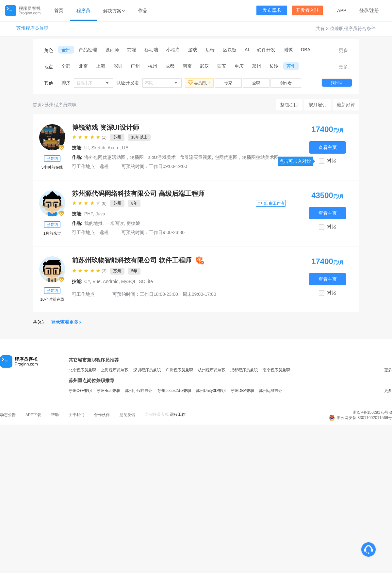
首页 (59, 10)
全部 (66, 50)
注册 (374, 10)
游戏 (193, 50)
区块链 (230, 50)
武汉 (204, 66)
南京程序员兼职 (276, 370)
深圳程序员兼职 (147, 370)
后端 (210, 50)
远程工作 (178, 414)
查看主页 (328, 147)
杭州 (153, 66)
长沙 (274, 66)
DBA (306, 50)
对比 (332, 161)
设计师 (112, 50)
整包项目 (289, 105)
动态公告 (8, 415)
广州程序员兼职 (179, 370)
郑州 (256, 66)
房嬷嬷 (133, 223)
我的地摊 (93, 223)
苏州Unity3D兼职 (211, 391)
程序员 (83, 10)
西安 (222, 66)
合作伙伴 (102, 415)
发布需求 (272, 10)
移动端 (151, 50)
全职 (256, 83)
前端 (132, 50)
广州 (135, 66)
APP (342, 10)
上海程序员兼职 (115, 370)
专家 (228, 83)
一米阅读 (115, 223)
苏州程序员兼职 (32, 28)
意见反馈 (127, 415)
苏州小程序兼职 (139, 391)
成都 (170, 66)
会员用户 (199, 83)
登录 (364, 10)
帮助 (55, 415)
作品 (143, 10)
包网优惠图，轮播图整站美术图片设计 (253, 157)
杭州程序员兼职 (212, 370)
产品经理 (88, 50)
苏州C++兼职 (80, 391)
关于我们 (76, 415)
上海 (101, 66)
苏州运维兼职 (271, 391)
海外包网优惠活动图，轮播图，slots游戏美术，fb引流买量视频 (148, 157)
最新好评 (346, 105)
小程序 (173, 50)
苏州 (291, 66)
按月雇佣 (318, 105)
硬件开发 (266, 50)
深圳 (118, 66)
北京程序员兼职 (82, 370)
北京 (83, 66)
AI (247, 50)
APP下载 (33, 415)
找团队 (337, 83)
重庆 (239, 66)
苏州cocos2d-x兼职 (174, 391)
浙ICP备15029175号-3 (372, 413)
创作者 (286, 83)
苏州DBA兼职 (243, 391)
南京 (187, 66)
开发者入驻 (307, 10)
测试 (288, 50)
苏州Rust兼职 (109, 391)
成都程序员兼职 (244, 370)
